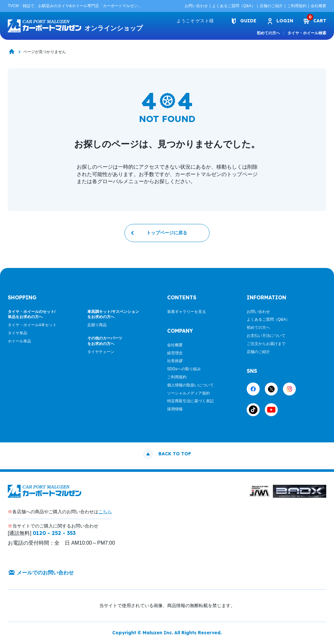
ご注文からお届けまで (266, 344)
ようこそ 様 (195, 21)
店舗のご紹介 (271, 6)
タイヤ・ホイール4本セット (32, 325)
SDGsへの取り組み (184, 369)
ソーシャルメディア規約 (189, 393)
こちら (105, 512)
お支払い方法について (266, 336)
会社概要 (318, 6)
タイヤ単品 (17, 333)
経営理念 (175, 353)
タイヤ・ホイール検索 (307, 33)
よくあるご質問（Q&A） (234, 6)
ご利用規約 (297, 6)
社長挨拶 (175, 361)
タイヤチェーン (101, 352)
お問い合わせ (196, 6)
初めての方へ (268, 33)
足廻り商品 (97, 325)
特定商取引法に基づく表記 (190, 401)
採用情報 (175, 409)
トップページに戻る (167, 233)
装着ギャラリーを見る (187, 312)
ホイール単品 (19, 341)
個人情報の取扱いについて (190, 385)
